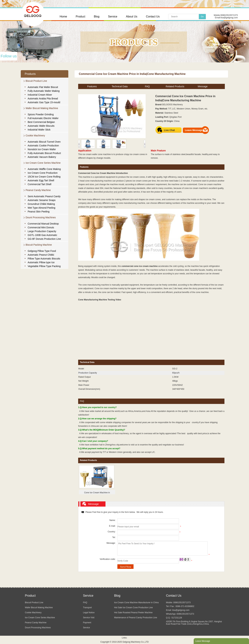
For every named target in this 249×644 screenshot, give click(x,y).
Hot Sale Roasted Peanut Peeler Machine (133, 613)
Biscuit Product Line (36, 81)
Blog (97, 17)
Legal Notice (89, 613)
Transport (87, 608)
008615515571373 (229, 15)
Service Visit (89, 618)
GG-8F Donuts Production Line (44, 239)
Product (80, 17)
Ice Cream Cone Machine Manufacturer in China (136, 603)
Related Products (175, 86)
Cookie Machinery (35, 136)
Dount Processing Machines (41, 217)
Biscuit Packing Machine (39, 245)
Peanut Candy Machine (38, 190)
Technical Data (120, 86)
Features (92, 86)
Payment (87, 623)
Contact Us (153, 17)
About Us (132, 17)
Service (113, 17)
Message (203, 86)
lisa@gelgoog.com (229, 18)
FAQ (147, 86)
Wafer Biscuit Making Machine (42, 108)
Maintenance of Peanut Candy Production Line (136, 618)
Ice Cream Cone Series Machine (43, 163)
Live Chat (169, 130)
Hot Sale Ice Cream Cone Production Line (133, 608)
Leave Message (194, 130)
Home (63, 17)
